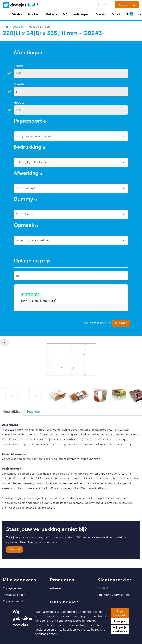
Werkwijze (51, 14)
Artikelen (17, 14)
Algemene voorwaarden (114, 595)
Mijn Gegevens (12, 588)
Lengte (19, 66)
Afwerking (28, 174)
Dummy (25, 200)
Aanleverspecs (81, 14)
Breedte (19, 84)
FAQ (65, 14)
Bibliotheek (34, 14)
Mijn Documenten (15, 601)
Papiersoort (30, 121)
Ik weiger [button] (120, 621)
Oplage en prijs (32, 261)
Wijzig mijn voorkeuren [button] (120, 629)
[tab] (12, 412)
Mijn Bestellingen (14, 595)
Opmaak (26, 226)
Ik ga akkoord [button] (120, 613)
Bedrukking (29, 148)
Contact (116, 14)
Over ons (101, 14)
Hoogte (19, 103)
